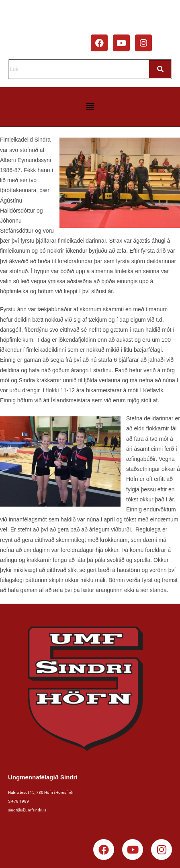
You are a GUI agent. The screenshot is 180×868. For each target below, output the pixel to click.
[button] (90, 107)
